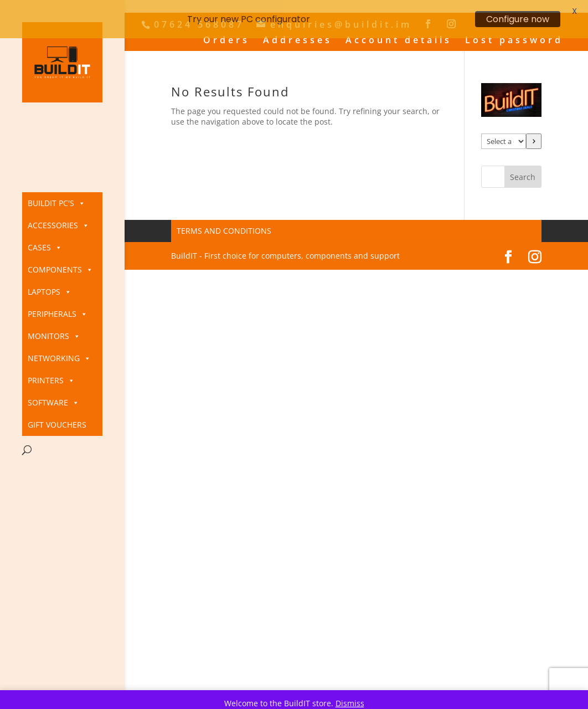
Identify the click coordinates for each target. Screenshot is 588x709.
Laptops (50, 292)
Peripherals (58, 314)
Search (523, 170)
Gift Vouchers (57, 425)
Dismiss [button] (350, 703)
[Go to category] (534, 134)
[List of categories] (504, 134)
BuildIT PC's (56, 203)
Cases (45, 248)
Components (60, 270)
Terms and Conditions (224, 224)
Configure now (518, 19)
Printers (51, 381)
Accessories (58, 225)
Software (53, 403)
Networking (59, 358)
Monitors (54, 336)
